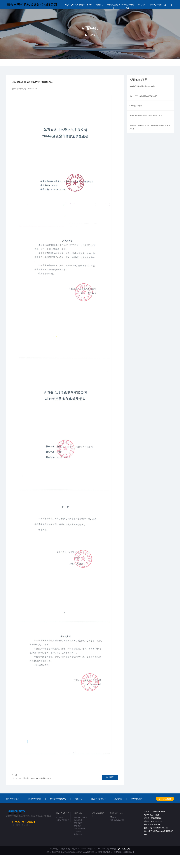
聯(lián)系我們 (156, 5)
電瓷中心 (100, 5)
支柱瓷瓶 (77, 831)
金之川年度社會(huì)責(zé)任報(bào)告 (31, 778)
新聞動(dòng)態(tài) (128, 6)
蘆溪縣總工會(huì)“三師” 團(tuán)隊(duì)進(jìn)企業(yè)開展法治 (150, 127)
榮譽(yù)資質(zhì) (114, 6)
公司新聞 (113, 817)
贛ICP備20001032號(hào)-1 (124, 852)
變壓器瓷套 (78, 823)
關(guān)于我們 (86, 5)
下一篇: (15, 778)
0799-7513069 (24, 822)
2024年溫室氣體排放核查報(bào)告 (142, 86)
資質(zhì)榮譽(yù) (98, 799)
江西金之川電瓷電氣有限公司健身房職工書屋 (146, 116)
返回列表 (110, 777)
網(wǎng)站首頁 (72, 5)
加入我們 (142, 5)
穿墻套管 (77, 826)
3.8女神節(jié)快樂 (136, 106)
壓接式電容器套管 (81, 817)
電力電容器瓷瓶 (80, 829)
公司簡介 (60, 817)
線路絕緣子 (78, 820)
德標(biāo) (78, 834)
